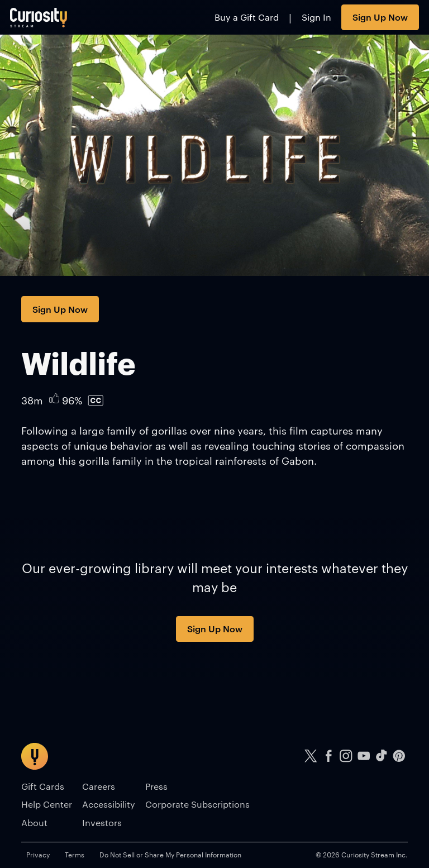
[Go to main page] (39, 17)
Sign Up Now (380, 17)
